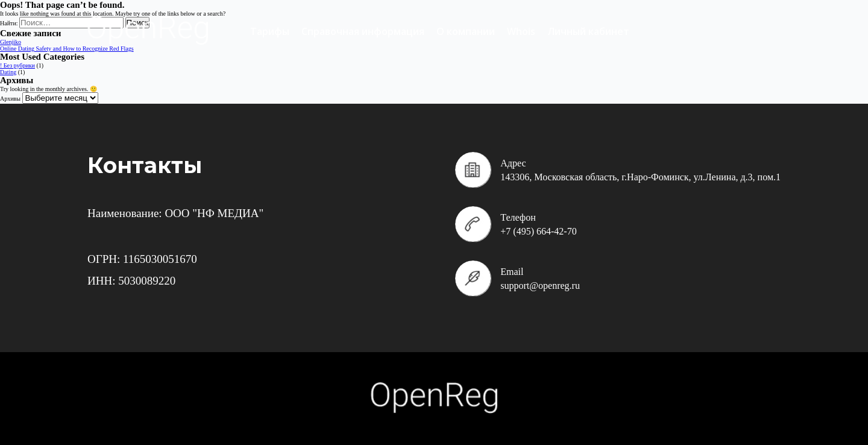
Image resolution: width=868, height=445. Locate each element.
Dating (8, 72)
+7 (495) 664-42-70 (538, 231)
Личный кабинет (588, 31)
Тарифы (270, 31)
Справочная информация (363, 31)
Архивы (10, 99)
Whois (521, 31)
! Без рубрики (17, 65)
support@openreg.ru (540, 286)
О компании (466, 31)
